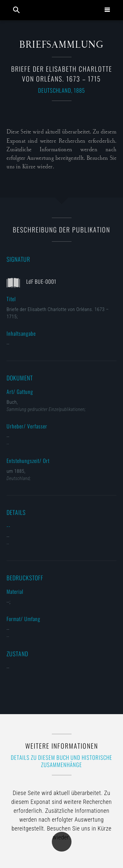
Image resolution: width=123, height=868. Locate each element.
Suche (16, 10)
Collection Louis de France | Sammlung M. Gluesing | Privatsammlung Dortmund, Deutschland (62, 10)
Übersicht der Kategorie (62, 842)
